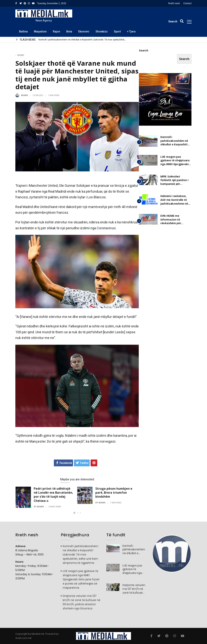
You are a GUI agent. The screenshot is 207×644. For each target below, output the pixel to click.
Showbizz (102, 32)
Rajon (56, 32)
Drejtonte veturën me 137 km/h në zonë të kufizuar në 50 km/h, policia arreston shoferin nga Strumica (82, 604)
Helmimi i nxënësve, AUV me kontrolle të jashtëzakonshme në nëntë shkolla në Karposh (174, 204)
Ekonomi (84, 32)
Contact (187, 3)
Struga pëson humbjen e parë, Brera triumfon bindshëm (114, 493)
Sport (117, 32)
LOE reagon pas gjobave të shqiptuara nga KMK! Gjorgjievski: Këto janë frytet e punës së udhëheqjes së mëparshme (81, 581)
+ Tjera (131, 32)
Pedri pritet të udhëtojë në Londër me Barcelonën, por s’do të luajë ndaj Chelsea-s (53, 495)
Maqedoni (40, 32)
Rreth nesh (174, 3)
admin (24, 95)
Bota (69, 32)
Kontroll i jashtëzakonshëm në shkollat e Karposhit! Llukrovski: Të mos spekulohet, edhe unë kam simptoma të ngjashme (82, 40)
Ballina (23, 32)
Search (144, 51)
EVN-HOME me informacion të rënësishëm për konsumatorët (171, 221)
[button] (74, 513)
